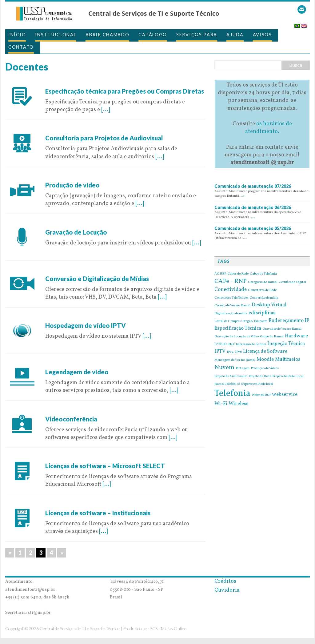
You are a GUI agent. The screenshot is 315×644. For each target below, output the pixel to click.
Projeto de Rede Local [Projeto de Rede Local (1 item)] (288, 376)
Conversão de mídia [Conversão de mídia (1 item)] (264, 298)
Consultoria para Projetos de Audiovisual (104, 138)
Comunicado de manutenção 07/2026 (253, 186)
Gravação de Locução (76, 232)
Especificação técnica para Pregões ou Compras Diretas (125, 91)
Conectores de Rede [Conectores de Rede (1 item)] (262, 290)
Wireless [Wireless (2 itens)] (238, 404)
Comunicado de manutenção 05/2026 (253, 228)
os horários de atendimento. (269, 128)
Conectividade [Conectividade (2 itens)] (231, 290)
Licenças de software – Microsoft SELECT (105, 466)
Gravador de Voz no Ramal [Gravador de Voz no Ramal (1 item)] (282, 329)
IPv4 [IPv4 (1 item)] (230, 352)
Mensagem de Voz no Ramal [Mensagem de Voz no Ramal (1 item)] (235, 360)
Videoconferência (71, 419)
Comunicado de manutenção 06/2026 (253, 207)
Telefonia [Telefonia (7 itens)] (232, 394)
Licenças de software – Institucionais (98, 513)
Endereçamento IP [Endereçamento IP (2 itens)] (289, 321)
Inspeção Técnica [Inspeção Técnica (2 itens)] (286, 344)
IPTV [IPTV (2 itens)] (220, 352)
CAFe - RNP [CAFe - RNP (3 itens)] (231, 281)
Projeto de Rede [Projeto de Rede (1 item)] (260, 376)
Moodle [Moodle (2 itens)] (265, 360)
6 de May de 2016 (67, 458)
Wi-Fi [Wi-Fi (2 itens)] (221, 404)
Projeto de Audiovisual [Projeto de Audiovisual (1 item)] (231, 376)
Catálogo (153, 35)
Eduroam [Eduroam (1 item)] (261, 321)
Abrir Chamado (107, 35)
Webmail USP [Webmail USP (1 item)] (261, 395)
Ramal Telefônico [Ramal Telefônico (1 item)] (227, 384)
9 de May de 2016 (67, 83)
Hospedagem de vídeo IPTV (86, 325)
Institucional (56, 35)
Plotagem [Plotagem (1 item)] (243, 368)
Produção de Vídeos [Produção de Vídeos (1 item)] (265, 368)
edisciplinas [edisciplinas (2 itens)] (262, 313)
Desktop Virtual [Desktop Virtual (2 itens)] (269, 305)
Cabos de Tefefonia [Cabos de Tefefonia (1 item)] (263, 274)
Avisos (262, 35)
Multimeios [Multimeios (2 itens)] (288, 360)
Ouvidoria (227, 590)
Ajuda (235, 35)
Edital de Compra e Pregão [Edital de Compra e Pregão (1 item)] (233, 321)
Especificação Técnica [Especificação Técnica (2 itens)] (238, 328)
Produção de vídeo (72, 185)
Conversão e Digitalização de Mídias (97, 279)
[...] (106, 110)
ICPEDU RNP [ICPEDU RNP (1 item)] (224, 344)
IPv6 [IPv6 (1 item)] (238, 352)
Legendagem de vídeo (77, 372)
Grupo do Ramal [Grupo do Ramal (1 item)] (272, 337)
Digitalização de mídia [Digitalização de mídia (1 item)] (231, 314)
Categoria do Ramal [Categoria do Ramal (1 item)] (263, 282)
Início (17, 35)
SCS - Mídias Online (168, 628)
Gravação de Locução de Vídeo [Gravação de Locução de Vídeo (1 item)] (237, 337)
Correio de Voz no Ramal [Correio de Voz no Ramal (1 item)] (232, 306)
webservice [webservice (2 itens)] (285, 395)
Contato (21, 47)
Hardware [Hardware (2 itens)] (296, 336)
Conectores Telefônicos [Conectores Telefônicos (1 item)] (231, 298)
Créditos (225, 581)
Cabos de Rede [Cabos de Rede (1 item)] (238, 274)
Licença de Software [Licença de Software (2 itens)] (265, 352)
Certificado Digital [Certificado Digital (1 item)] (292, 282)
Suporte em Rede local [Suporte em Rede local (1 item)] (257, 384)
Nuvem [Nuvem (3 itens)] (224, 368)
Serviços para (197, 35)
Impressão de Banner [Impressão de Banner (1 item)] (251, 344)
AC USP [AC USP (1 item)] (220, 274)
